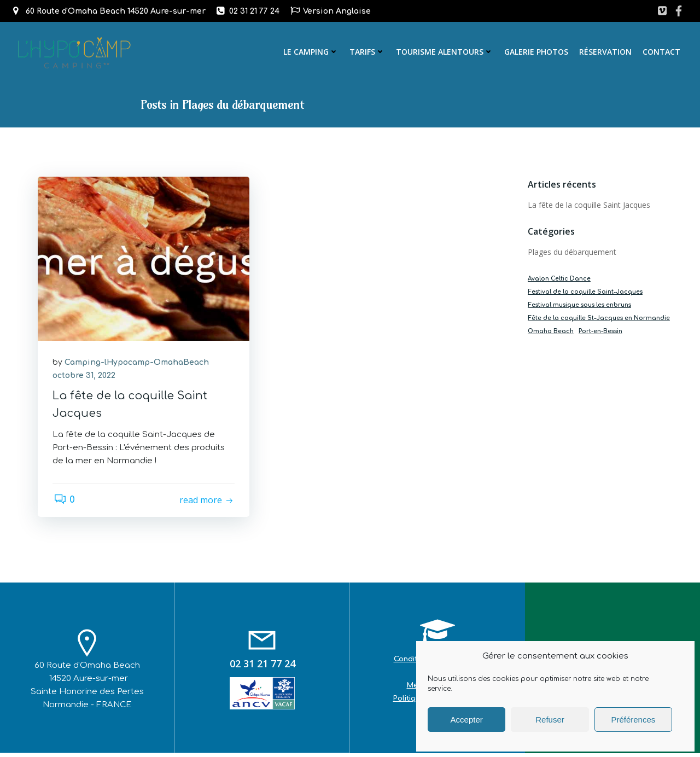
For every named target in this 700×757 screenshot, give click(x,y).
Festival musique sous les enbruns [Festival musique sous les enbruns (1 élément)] (578, 305)
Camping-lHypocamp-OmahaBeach (138, 365)
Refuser (550, 720)
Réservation (606, 52)
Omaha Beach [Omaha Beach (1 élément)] (550, 332)
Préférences (633, 720)
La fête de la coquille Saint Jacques (588, 205)
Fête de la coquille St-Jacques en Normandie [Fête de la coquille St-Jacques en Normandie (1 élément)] (598, 319)
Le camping (312, 52)
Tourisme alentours (446, 52)
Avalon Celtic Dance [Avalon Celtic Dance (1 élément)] (558, 279)
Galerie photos (537, 52)
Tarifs (368, 52)
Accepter (467, 720)
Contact (663, 52)
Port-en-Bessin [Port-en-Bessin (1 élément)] (599, 332)
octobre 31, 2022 (86, 378)
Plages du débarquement (571, 252)
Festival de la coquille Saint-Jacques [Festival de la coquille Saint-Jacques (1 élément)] (584, 292)
